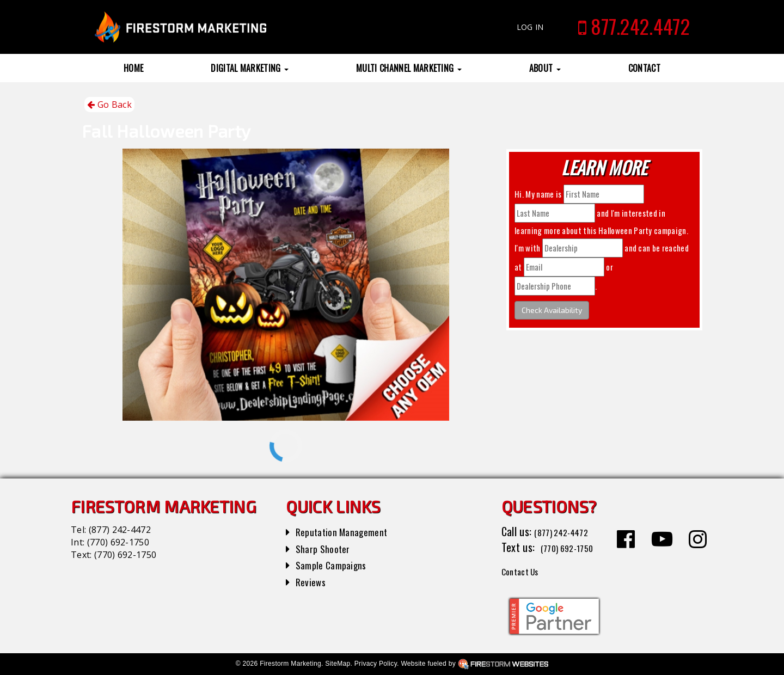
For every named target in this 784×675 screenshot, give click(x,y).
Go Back (109, 105)
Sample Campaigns (336, 564)
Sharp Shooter (326, 548)
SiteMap (338, 664)
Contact (644, 68)
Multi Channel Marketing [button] (409, 68)
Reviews (313, 581)
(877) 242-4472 (120, 530)
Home (133, 68)
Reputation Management (348, 531)
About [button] (545, 68)
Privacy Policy (376, 664)
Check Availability (552, 310)
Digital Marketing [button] (250, 68)
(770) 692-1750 (118, 542)
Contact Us (525, 570)
